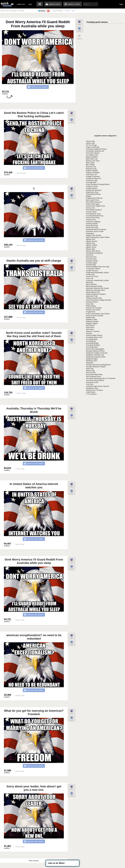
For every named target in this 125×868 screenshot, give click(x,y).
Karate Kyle (90, 275)
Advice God (90, 143)
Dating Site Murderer (94, 190)
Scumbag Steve (92, 347)
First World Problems (94, 210)
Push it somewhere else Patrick (98, 314)
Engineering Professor (94, 198)
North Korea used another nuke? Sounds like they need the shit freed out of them (34, 334)
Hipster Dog (90, 243)
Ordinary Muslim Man (94, 298)
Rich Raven (90, 325)
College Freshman (93, 176)
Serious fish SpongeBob (95, 349)
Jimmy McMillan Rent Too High (98, 267)
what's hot (21, 4)
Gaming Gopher (92, 224)
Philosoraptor (91, 306)
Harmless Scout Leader (95, 231)
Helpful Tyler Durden (94, 235)
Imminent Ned (91, 259)
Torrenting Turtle (92, 382)
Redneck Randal (92, 322)
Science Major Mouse (94, 335)
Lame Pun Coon (92, 276)
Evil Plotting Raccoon (94, 202)
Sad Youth (90, 329)
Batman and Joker (93, 161)
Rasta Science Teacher (95, 316)
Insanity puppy (91, 263)
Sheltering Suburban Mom (96, 357)
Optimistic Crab (92, 296)
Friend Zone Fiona (93, 218)
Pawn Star (90, 304)
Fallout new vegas (93, 204)
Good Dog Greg (92, 225)
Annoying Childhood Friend (96, 149)
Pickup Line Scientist (94, 308)
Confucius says (92, 180)
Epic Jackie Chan (92, 200)
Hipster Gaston (92, 245)
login (121, 4)
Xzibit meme (91, 392)
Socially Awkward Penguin (96, 367)
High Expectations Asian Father (98, 237)
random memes (40, 4)
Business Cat (91, 167)
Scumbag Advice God (94, 337)
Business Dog (91, 169)
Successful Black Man (94, 374)
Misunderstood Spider (94, 286)
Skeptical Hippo (92, 359)
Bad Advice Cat (92, 159)
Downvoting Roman (93, 194)
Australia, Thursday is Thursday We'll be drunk (34, 410)
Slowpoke (90, 363)
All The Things (91, 145)
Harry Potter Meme (93, 251)
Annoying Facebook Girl (95, 151)
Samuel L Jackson (93, 331)
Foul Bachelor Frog (93, 214)
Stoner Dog (90, 371)
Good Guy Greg (92, 227)
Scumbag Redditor (93, 345)
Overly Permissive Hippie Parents (99, 300)
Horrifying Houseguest (94, 253)
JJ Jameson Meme (93, 269)
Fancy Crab (90, 208)
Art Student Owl (92, 155)
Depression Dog (92, 192)
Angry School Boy (93, 147)
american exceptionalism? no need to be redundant (34, 637)
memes (68, 11)
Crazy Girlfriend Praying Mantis (98, 184)
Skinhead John (92, 361)
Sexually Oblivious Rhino (95, 351)
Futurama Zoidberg (93, 222)
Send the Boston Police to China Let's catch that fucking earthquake (34, 115)
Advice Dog (90, 141)
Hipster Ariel (90, 239)
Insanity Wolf (91, 265)
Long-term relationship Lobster (97, 280)
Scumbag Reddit (92, 343)
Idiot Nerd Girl (91, 257)
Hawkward (90, 233)
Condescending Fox (93, 178)
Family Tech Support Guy (95, 206)
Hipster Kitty (90, 249)
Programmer (91, 312)
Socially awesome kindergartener (98, 365)
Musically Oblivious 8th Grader (97, 288)
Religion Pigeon (92, 324)
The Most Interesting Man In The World (101, 378)
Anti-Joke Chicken (93, 153)
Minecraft (89, 282)
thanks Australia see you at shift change (34, 261)
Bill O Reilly (90, 165)
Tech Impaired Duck (93, 376)
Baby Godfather (92, 157)
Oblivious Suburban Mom (95, 290)
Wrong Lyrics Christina (94, 390)
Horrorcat (89, 255)
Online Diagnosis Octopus (96, 294)
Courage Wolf (91, 182)
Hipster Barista (91, 241)
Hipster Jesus (91, 247)
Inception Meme (92, 261)
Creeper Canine (92, 186)
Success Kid (91, 373)
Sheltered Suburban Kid (95, 355)
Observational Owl (93, 292)
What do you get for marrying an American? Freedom (34, 712)
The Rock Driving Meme (95, 380)
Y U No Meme (91, 394)
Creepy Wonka (92, 188)
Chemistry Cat (91, 175)
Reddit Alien (90, 318)
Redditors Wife (91, 320)
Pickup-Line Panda (93, 310)
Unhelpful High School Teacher (98, 386)
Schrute (89, 333)
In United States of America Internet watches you (34, 486)
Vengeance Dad (92, 388)
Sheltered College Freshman (97, 353)
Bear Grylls (90, 163)
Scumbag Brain (92, 339)
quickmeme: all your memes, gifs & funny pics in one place (7, 4)
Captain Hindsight (93, 173)
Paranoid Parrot (92, 302)
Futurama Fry (91, 220)
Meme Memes (91, 284)
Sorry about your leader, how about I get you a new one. (34, 788)
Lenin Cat (90, 278)
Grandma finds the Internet (96, 229)
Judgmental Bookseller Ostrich (97, 273)
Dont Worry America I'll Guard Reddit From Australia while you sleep (34, 561)
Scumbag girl (91, 341)
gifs (74, 11)
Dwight (89, 196)
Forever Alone (91, 212)
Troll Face (90, 384)
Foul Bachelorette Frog (95, 216)
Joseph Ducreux (92, 271)
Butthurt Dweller (92, 171)
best (30, 4)
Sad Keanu (90, 327)
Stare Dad (90, 369)
